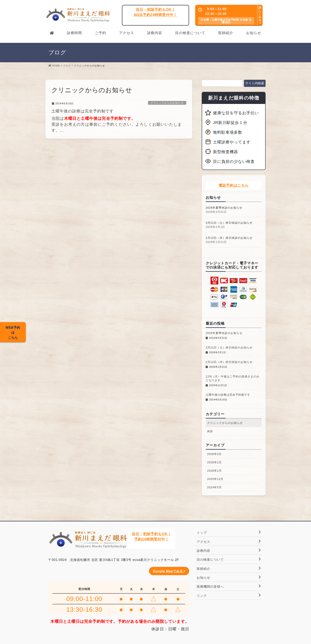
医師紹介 (203, 569)
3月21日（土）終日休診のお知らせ (229, 223)
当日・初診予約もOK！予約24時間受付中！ (152, 537)
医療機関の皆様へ (210, 587)
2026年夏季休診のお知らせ (224, 208)
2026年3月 (214, 454)
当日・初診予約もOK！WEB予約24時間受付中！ (156, 12)
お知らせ (203, 578)
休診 (210, 431)
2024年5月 (214, 487)
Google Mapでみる (169, 571)
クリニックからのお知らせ (167, 103)
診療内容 (203, 551)
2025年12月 (215, 479)
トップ (202, 533)
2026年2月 (214, 462)
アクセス (203, 542)
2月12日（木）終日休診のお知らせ (229, 238)
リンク (202, 596)
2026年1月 (214, 471)
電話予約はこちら (234, 185)
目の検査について (210, 560)
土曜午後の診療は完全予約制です (83, 111)
